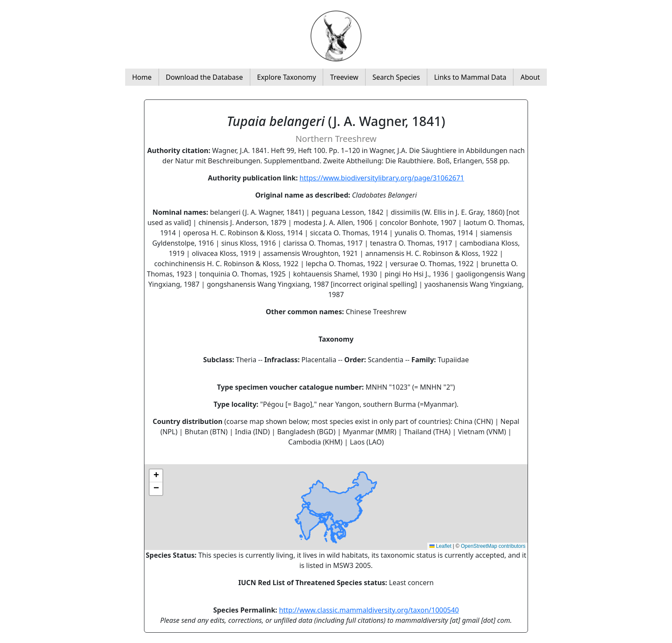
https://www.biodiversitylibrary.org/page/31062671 (382, 178)
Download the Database (204, 77)
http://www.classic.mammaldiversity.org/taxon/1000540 (369, 610)
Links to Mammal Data (470, 77)
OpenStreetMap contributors (493, 546)
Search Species (396, 77)
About (530, 77)
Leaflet (440, 546)
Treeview (344, 77)
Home (142, 77)
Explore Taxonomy (287, 77)
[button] (156, 476)
